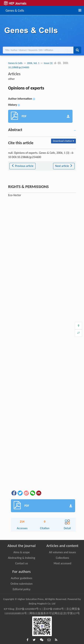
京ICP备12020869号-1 (28, 609)
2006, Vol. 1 (33, 63)
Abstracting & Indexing (22, 558)
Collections (62, 558)
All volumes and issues (62, 552)
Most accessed (62, 563)
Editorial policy (22, 589)
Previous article (22, 166)
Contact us (21, 563)
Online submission (22, 584)
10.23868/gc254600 (19, 67)
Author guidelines (22, 578)
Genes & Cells (15, 10)
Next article (64, 166)
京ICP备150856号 (53, 609)
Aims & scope (22, 552)
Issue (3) (49, 63)
